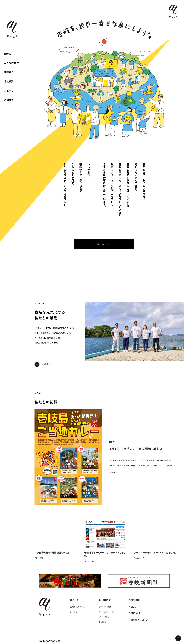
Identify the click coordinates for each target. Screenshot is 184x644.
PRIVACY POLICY (139, 620)
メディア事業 (105, 607)
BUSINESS (105, 600)
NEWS (132, 607)
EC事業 (103, 622)
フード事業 (104, 617)
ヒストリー (75, 612)
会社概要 (9, 81)
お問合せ (9, 100)
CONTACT (135, 613)
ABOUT (74, 600)
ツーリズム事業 (107, 612)
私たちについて (12, 63)
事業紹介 (9, 72)
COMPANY (135, 600)
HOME (8, 54)
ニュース (9, 91)
